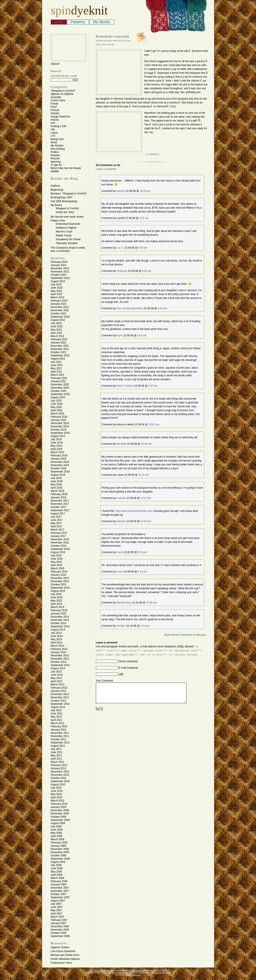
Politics (55, 152)
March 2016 (57, 568)
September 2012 (60, 704)
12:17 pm (146, 498)
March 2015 (57, 607)
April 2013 (57, 681)
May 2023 (56, 291)
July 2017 (56, 517)
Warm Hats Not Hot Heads (66, 168)
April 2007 (57, 914)
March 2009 (57, 839)
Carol (120, 552)
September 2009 (60, 820)
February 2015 (59, 610)
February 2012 (59, 726)
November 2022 (60, 310)
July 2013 (56, 672)
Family (54, 104)
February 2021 (59, 378)
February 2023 (59, 301)
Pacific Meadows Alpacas (65, 959)
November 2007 (60, 891)
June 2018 (57, 481)
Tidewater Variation (67, 243)
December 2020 (60, 385)
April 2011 (57, 759)
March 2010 (57, 801)
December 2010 (60, 772)
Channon (122, 271)
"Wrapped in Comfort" (63, 91)
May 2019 (56, 446)
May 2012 (56, 717)
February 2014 (59, 649)
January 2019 (59, 459)
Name (122, 661)
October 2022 (59, 314)
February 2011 (59, 765)
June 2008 (57, 868)
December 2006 (60, 926)
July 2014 (56, 633)
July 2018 (56, 478)
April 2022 (57, 333)
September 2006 (60, 936)
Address (55, 186)
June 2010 (57, 791)
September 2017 (60, 510)
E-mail (123, 668)
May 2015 (56, 601)
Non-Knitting (58, 149)
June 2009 (57, 830)
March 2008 (57, 878)
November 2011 (60, 736)
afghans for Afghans (62, 94)
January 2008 (59, 885)
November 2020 (60, 388)
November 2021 (60, 349)
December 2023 (60, 268)
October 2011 (59, 739)
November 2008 (60, 852)
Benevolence (138, 971)
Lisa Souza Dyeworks (63, 951)
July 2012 (56, 710)
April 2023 (57, 294)
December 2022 (60, 307)
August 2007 (58, 901)
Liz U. (120, 248)
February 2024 (59, 262)
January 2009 (59, 846)
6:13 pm (142, 552)
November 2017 (60, 504)
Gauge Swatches (61, 117)
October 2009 (59, 817)
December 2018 (60, 462)
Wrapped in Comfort (67, 208)
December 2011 (60, 733)
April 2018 (57, 488)
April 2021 (57, 372)
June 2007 (57, 907)
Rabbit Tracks (64, 235)
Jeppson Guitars (60, 947)
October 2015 (59, 585)
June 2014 (57, 636)
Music (54, 142)
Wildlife (55, 171)
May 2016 (56, 562)
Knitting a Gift (58, 126)
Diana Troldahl (125, 386)
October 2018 (59, 468)
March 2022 (57, 336)
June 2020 (57, 404)
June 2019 (57, 443)
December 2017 (60, 501)
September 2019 (60, 433)
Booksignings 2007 (62, 197)
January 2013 (59, 691)
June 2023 (57, 288)
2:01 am (144, 218)
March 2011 (57, 762)
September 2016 (60, 549)
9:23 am (142, 335)
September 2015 (60, 588)
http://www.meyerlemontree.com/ (134, 511)
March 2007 (57, 917)
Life (53, 129)
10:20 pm (145, 191)
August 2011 (58, 746)
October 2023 (59, 275)
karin (120, 335)
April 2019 (57, 449)
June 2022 (57, 326)
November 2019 (60, 426)
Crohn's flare (58, 100)
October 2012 (59, 701)
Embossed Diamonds (68, 224)
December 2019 (60, 423)
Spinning (56, 162)
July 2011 (56, 749)
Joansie (121, 498)
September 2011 (60, 743)
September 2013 (60, 665)
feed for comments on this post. (185, 635)
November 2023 (60, 272)
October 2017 (59, 507)
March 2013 (57, 685)
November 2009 (60, 814)
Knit (53, 123)
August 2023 (58, 281)
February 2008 (59, 881)
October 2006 (59, 933)
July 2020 (56, 401)
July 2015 (56, 594)
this (158, 51)
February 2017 (59, 533)
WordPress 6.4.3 (133, 975)
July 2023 (56, 285)
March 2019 (57, 452)
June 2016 (57, 559)
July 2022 (56, 323)
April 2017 (57, 526)
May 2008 (56, 872)
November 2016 (60, 543)
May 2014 (56, 639)
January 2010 (59, 807)
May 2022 (56, 330)
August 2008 (58, 862)
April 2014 (57, 643)
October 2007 (59, 894)
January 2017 (59, 536)
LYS (53, 136)
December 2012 (60, 694)
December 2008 (60, 849)
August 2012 (58, 707)
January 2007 (59, 923)
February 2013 (59, 688)
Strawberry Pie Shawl (68, 239)
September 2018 (60, 472)
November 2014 (60, 620)
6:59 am (147, 271)
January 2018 (59, 497)
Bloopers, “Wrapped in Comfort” (69, 194)
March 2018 (57, 491)
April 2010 (57, 797)
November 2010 (60, 775)
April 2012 (57, 720)
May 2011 (56, 755)
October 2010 (59, 778)
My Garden (57, 146)
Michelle (121, 444)
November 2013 (60, 659)
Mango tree (57, 139)
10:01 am (154, 425)
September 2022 (60, 317)
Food (54, 107)
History (55, 120)
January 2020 (59, 420)
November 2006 (60, 930)
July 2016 (56, 555)
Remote (55, 158)
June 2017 (57, 520)
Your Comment (104, 681)
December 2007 (60, 888)
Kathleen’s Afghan (66, 228)
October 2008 (59, 855)
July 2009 (56, 826)
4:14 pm (145, 626)
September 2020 (60, 394)
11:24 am (144, 475)
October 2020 (59, 391)
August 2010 (58, 785)
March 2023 (57, 297)
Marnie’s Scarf (64, 232)
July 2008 (56, 865)
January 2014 (59, 652)
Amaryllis (56, 97)
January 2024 (59, 265)
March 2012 (57, 723)
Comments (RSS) (123, 973)
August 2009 (58, 823)
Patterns (78, 22)
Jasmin (121, 191)
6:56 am (143, 248)
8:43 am (162, 308)
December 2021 (60, 346)
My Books (102, 22)
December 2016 (60, 539)
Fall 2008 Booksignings (64, 201)
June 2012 (57, 714)
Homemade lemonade (113, 36)
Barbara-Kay (124, 603)
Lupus (54, 133)
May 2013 (56, 678)
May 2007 (56, 910)
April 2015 (57, 604)
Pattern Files (58, 221)
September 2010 (60, 781)
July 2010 (56, 788)
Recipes (55, 155)
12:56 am (151, 603)
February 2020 (59, 417)
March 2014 (57, 646)
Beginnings (57, 190)
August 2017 (58, 514)
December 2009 (60, 810)
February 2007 (59, 920)
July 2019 (56, 439)
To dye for (56, 165)
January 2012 (59, 730)
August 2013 (58, 668)
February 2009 (59, 843)
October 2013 (59, 662)
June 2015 (57, 597)
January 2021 (59, 381)
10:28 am (146, 444)
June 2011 (57, 752)
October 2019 (59, 430)
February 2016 (59, 572)
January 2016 (59, 575)
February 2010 (59, 804)
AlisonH (121, 521)
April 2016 (57, 565)
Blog (59, 22)
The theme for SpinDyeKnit (102, 971)
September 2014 (60, 626)
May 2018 (56, 485)
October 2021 (59, 352)
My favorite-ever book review (67, 217)
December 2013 (60, 655)
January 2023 (59, 304)
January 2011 (59, 768)
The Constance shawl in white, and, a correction (68, 249)
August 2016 (58, 552)
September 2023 (60, 278)
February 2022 (59, 339)
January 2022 (59, 343)
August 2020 (58, 397)
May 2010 (56, 794)
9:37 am (153, 386)
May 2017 (56, 523)
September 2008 (60, 859)
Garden (55, 113)
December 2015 (60, 578)
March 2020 (57, 414)
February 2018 (59, 494)
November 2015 (60, 581)
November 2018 (60, 465)
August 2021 (58, 359)
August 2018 (58, 475)
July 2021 (56, 362)
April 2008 (57, 875)
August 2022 (58, 320)
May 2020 (56, 407)
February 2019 (59, 455)
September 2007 (60, 897)
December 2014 (60, 617)
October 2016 (59, 546)
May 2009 (56, 833)
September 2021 (60, 355)
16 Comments (152, 154)
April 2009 (57, 836)
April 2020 (57, 410)
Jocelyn (121, 626)
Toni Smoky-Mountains (130, 308)
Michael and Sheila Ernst (65, 955)
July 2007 (56, 904)
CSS (168, 973)
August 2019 (58, 436)
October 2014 (59, 623)
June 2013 (57, 675)
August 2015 (58, 591)
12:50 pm (146, 521)
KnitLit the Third (65, 212)
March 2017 (57, 530)
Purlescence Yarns (61, 963)
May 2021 (56, 368)
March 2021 (57, 375)
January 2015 (59, 614)
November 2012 (60, 697)
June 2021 (57, 365)
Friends (55, 110)
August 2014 (58, 630)
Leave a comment (106, 169)
